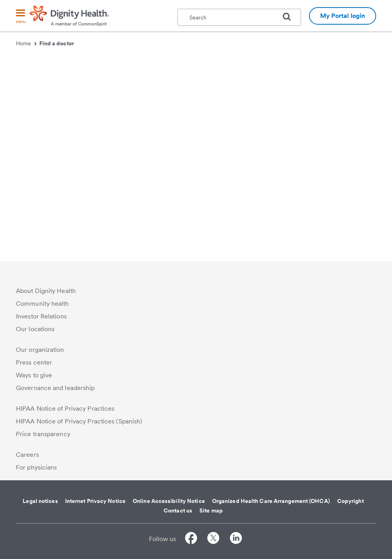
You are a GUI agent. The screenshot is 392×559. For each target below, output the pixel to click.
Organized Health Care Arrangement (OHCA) (271, 501)
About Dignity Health (46, 291)
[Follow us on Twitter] (213, 539)
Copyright (350, 501)
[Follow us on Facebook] (191, 539)
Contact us (178, 510)
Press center (34, 362)
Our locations (35, 329)
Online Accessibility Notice (169, 501)
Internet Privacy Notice (95, 501)
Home (26, 43)
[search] (290, 17)
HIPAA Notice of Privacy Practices (65, 409)
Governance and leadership (55, 388)
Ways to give (34, 375)
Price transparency (43, 434)
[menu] (21, 17)
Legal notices (40, 501)
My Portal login (343, 16)
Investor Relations (41, 316)
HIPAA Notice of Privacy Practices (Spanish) (79, 421)
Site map (211, 510)
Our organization (40, 350)
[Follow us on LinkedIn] (236, 539)
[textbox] (239, 17)
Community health (42, 304)
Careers (27, 455)
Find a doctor (57, 43)
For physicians (36, 467)
